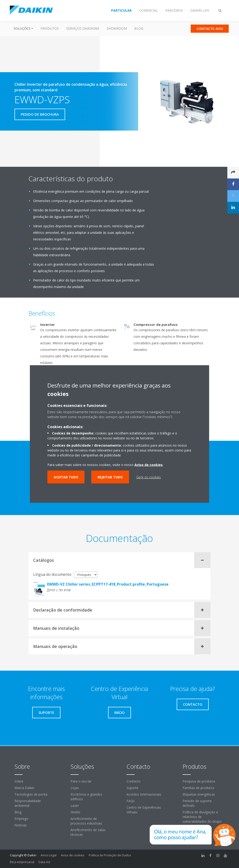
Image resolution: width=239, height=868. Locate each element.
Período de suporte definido (197, 803)
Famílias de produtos (198, 788)
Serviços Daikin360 (83, 28)
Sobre (19, 781)
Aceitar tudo (66, 477)
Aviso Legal (49, 855)
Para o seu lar (81, 781)
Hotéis (75, 812)
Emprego (21, 819)
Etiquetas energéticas (199, 794)
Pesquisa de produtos (199, 781)
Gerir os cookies (149, 477)
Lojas (75, 788)
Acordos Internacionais (144, 794)
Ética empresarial (22, 862)
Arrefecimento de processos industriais (86, 821)
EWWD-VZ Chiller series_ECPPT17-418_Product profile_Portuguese (108, 584)
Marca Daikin (24, 788)
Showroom (117, 28)
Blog (139, 28)
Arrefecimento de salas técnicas (88, 832)
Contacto (134, 781)
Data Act (44, 862)
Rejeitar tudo (110, 477)
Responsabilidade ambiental (28, 803)
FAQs (131, 801)
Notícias (21, 825)
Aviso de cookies (73, 855)
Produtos (50, 28)
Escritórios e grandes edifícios (86, 797)
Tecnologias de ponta (31, 794)
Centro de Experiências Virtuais (144, 810)
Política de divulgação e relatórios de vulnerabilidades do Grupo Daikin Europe (202, 819)
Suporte (132, 788)
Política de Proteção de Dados (110, 855)
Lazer (75, 806)
